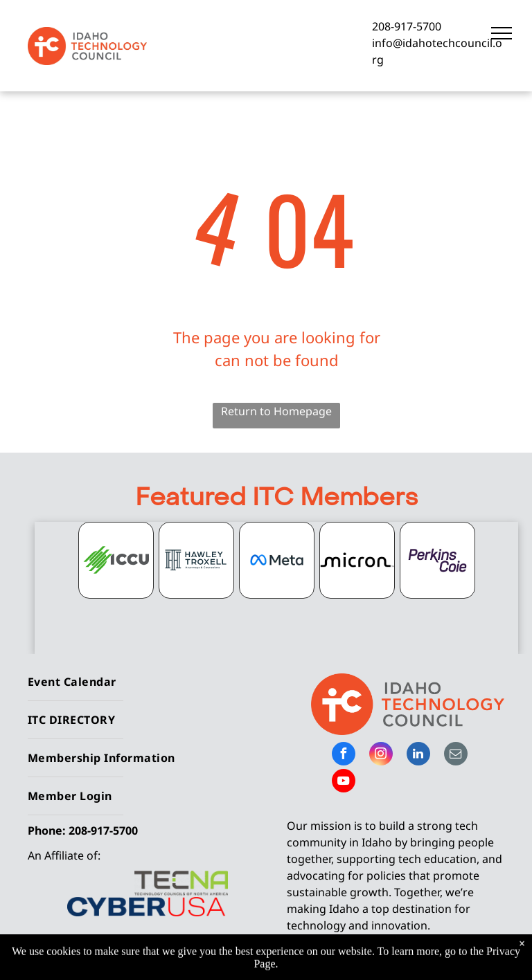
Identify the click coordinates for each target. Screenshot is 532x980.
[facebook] (344, 755)
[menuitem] (142, 682)
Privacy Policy (423, 960)
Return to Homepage (276, 411)
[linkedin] (418, 755)
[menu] (502, 33)
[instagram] (381, 755)
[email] (456, 755)
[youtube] (344, 782)
